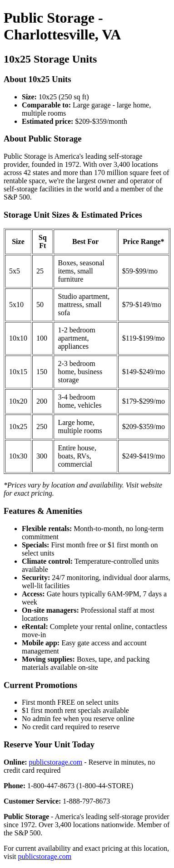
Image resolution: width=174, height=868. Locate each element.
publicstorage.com (56, 762)
